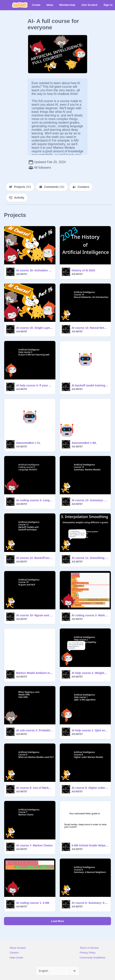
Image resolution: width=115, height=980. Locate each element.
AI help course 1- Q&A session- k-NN (90, 730)
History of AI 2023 (84, 270)
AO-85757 (22, 274)
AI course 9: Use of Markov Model (35, 788)
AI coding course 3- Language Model (35, 500)
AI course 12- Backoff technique (35, 558)
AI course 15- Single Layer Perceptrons (35, 328)
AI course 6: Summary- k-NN (90, 903)
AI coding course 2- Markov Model (90, 615)
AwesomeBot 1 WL (84, 443)
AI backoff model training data (90, 385)
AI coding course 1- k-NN (33, 903)
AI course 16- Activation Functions (35, 270)
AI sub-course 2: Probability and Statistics (35, 730)
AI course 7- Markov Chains (34, 845)
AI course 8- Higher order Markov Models (90, 788)
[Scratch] (20, 5)
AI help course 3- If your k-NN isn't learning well (35, 385)
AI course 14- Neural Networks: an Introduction (90, 328)
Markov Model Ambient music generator (35, 673)
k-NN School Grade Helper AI (90, 845)
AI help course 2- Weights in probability (90, 673)
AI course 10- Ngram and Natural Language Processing (35, 615)
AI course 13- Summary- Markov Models (90, 500)
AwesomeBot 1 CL (28, 443)
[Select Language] (58, 971)
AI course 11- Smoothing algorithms (90, 558)
